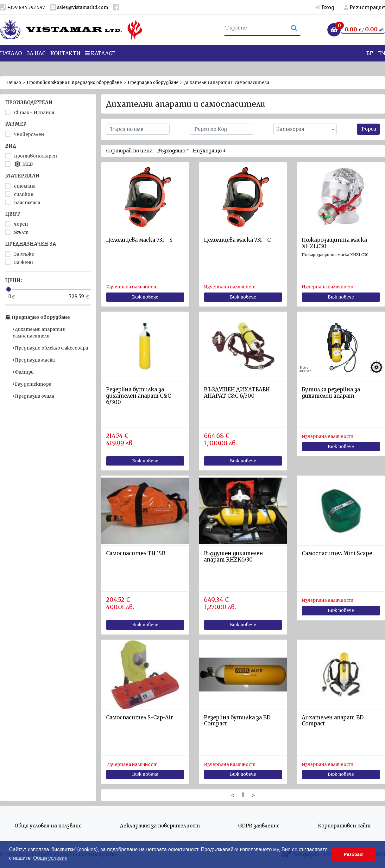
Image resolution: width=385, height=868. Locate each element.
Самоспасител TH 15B (136, 553)
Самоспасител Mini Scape (337, 553)
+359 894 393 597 (22, 7)
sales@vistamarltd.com (79, 7)
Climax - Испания (30, 113)
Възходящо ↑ (173, 151)
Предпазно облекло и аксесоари (50, 348)
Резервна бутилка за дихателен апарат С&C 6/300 (139, 396)
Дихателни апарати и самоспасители (39, 333)
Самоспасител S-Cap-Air (140, 718)
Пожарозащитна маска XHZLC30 (334, 243)
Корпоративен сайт (344, 826)
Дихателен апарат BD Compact (333, 721)
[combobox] (305, 129)
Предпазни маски (34, 360)
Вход (325, 7)
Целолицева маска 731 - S (139, 240)
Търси (368, 129)
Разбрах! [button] (354, 854)
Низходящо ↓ (209, 151)
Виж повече (145, 297)
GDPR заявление (259, 826)
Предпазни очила (33, 396)
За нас (36, 63)
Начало (13, 83)
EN (382, 63)
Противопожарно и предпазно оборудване (74, 83)
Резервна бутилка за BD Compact (237, 721)
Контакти (65, 63)
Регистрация (364, 7)
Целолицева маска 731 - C (237, 240)
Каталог (100, 63)
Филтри (23, 372)
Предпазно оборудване (153, 83)
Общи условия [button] (50, 858)
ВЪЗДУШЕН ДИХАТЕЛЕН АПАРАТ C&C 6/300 (237, 393)
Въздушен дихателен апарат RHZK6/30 (234, 557)
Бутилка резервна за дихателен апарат (331, 393)
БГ (370, 63)
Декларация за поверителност (160, 826)
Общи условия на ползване (48, 826)
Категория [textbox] (290, 129)
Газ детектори (32, 384)
